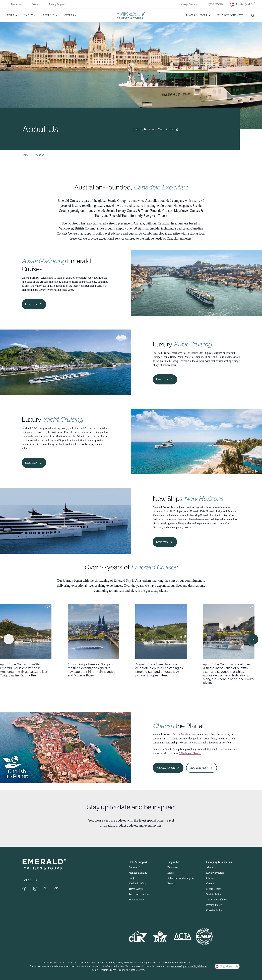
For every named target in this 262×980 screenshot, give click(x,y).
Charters (211, 878)
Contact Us (135, 867)
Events (33, 4)
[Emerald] (131, 15)
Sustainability (214, 894)
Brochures (14, 4)
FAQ (131, 878)
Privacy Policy (214, 905)
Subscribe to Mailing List (181, 878)
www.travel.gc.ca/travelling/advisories (189, 966)
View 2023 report (202, 768)
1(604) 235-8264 (213, 4)
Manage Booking (186, 4)
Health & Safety (137, 883)
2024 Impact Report (190, 753)
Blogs (171, 873)
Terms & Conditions (217, 900)
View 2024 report (168, 768)
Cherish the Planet (181, 734)
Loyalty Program (55, 4)
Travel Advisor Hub (139, 894)
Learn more (34, 304)
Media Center (214, 889)
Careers (210, 883)
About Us (211, 867)
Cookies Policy (214, 910)
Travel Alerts (136, 889)
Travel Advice (136, 900)
